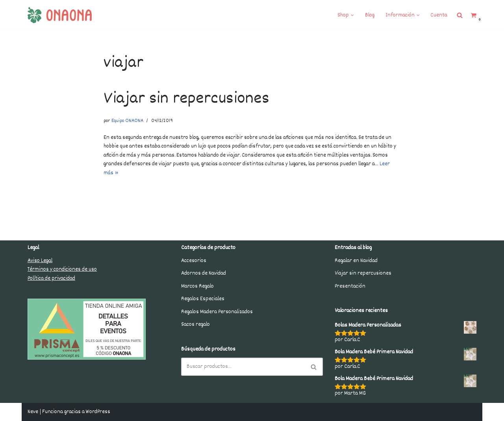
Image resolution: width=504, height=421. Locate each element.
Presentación (350, 286)
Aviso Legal (40, 261)
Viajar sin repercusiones (186, 99)
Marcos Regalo (197, 286)
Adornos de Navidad (204, 273)
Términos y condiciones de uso (62, 270)
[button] (352, 15)
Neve (33, 412)
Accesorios (194, 261)
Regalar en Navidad (356, 261)
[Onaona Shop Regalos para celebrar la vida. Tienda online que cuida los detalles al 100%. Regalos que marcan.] (60, 15)
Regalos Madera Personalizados (217, 312)
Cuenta (439, 15)
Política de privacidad (51, 279)
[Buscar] (243, 367)
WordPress (98, 412)
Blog (370, 15)
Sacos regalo (195, 325)
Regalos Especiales (203, 299)
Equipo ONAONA (127, 121)
